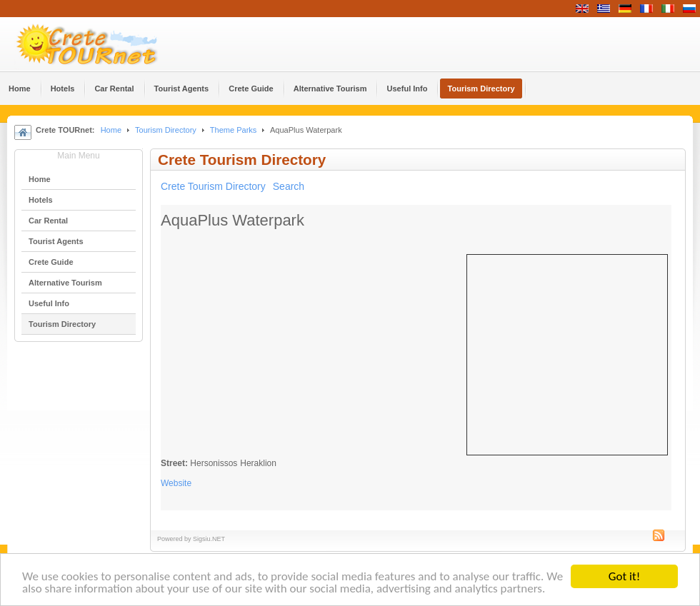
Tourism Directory (166, 130)
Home (111, 130)
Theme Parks (234, 130)
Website (176, 483)
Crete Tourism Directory (213, 186)
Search (289, 186)
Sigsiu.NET (209, 539)
